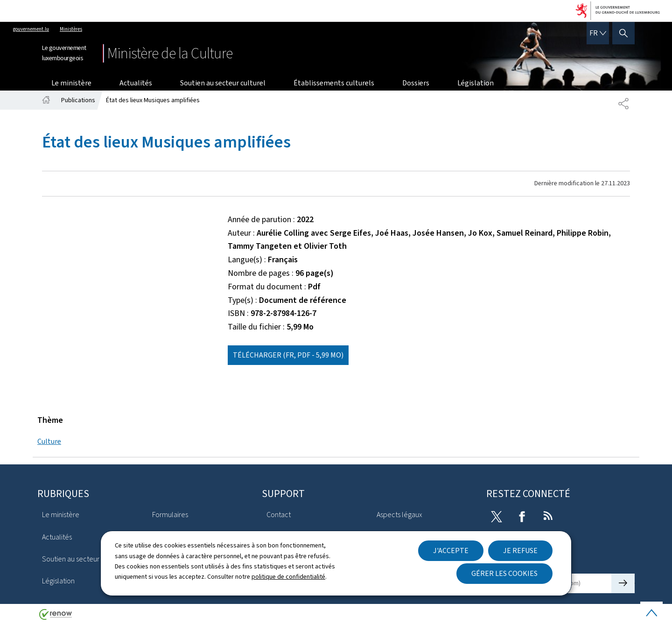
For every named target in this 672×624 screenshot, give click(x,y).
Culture (49, 441)
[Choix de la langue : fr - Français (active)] (598, 33)
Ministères (71, 29)
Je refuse (520, 550)
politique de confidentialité (288, 577)
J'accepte (451, 550)
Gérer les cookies (504, 573)
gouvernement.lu (31, 29)
